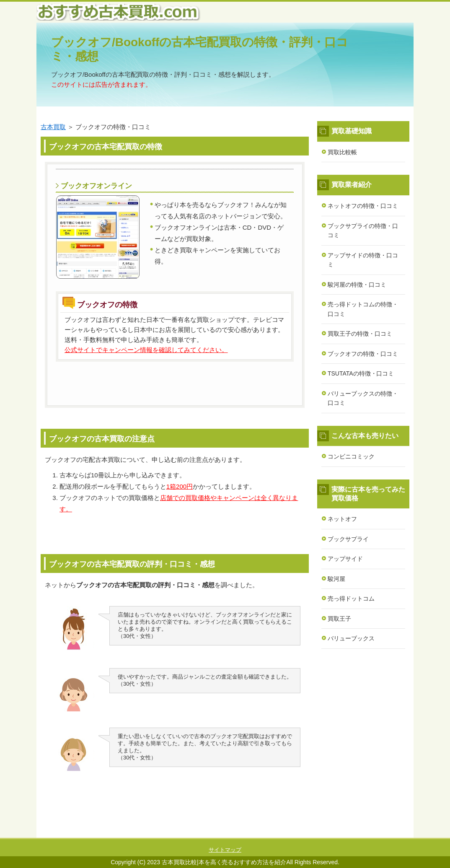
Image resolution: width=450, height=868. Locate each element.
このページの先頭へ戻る (388, 833)
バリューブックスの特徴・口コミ (363, 398)
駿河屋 (336, 579)
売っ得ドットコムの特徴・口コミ (363, 309)
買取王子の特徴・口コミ (360, 334)
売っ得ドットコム (351, 599)
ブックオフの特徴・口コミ (363, 354)
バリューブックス (351, 638)
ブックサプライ (348, 539)
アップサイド (345, 559)
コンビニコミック (351, 456)
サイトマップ (225, 850)
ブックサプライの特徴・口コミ (363, 231)
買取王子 (339, 619)
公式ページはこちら (175, 381)
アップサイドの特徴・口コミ (363, 260)
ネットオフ (342, 519)
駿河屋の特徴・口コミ (357, 285)
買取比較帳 (342, 152)
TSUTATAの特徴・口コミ (361, 373)
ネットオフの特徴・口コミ (363, 206)
